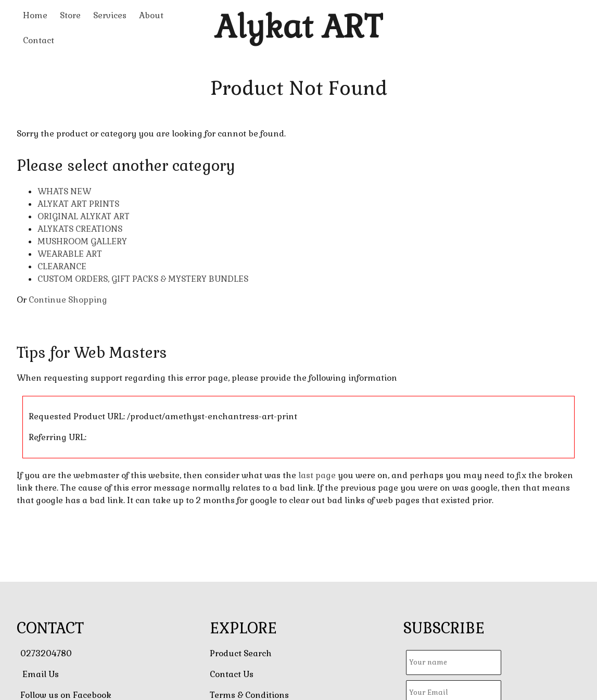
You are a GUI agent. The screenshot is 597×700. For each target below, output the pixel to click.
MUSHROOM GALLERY (82, 241)
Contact (39, 40)
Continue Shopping (68, 300)
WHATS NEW (64, 191)
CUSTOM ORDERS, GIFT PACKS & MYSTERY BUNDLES (143, 279)
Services (110, 15)
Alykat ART (298, 27)
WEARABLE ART (70, 254)
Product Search (241, 653)
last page (317, 475)
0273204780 (46, 653)
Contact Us (232, 674)
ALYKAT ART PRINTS (78, 204)
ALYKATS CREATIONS (80, 229)
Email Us (41, 674)
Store (70, 15)
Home (35, 15)
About (151, 15)
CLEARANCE (62, 266)
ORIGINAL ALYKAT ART (84, 216)
